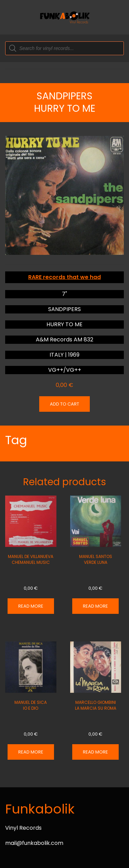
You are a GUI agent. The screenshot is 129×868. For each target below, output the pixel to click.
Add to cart (64, 404)
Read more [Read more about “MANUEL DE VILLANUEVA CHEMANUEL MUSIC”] (31, 606)
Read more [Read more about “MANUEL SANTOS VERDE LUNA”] (95, 606)
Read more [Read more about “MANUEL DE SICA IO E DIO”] (31, 752)
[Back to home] (65, 17)
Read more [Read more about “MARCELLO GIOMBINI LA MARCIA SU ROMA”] (95, 752)
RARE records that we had (64, 277)
